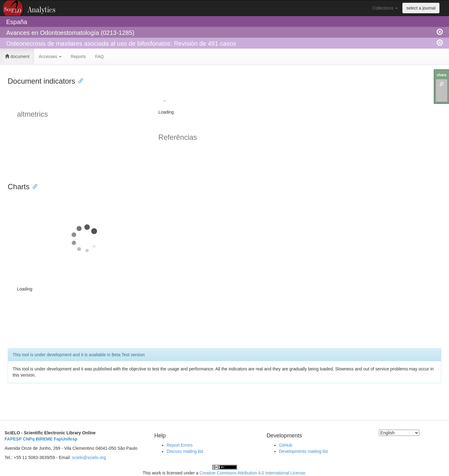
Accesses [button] (50, 56)
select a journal (421, 8)
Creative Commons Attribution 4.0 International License (252, 473)
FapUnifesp (65, 439)
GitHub (286, 445)
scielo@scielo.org (89, 457)
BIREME (44, 439)
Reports (78, 56)
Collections (385, 8)
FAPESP (13, 439)
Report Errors (180, 445)
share (442, 75)
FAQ (99, 56)
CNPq (29, 439)
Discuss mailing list (185, 451)
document (17, 56)
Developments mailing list (303, 451)
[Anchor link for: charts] (33, 186)
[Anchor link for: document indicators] (79, 80)
